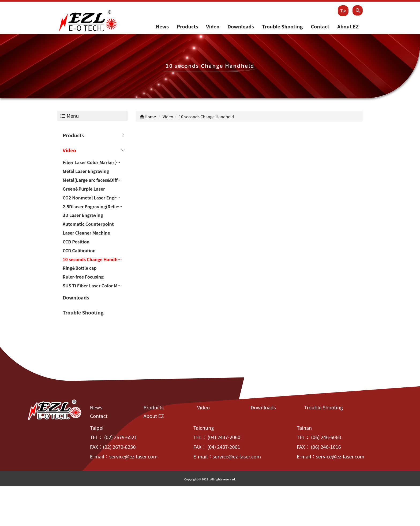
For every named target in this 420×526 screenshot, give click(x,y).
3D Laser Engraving (83, 216)
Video (213, 27)
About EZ (348, 27)
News (162, 27)
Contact (320, 27)
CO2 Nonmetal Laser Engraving (95, 198)
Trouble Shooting (282, 27)
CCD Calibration (79, 251)
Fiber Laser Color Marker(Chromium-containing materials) (95, 163)
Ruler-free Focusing (83, 277)
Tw (343, 11)
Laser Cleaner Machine (86, 233)
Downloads (241, 27)
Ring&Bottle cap (80, 268)
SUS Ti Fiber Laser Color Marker (95, 286)
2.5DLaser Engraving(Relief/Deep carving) (95, 207)
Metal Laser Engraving (86, 172)
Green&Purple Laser (84, 189)
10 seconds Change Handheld (93, 260)
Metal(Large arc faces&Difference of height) (95, 180)
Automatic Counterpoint (88, 224)
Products (187, 27)
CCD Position (76, 242)
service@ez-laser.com (133, 457)
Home (148, 117)
